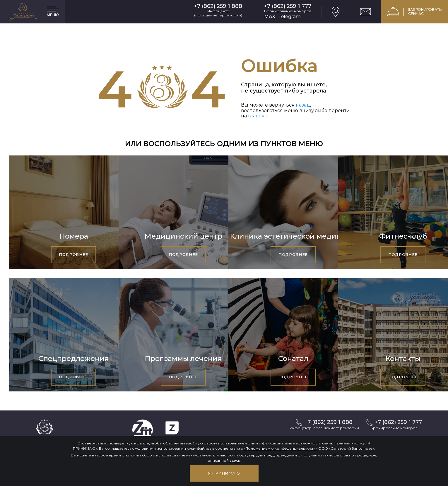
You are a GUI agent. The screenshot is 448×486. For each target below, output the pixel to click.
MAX (270, 17)
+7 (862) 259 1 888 (218, 6)
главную (258, 116)
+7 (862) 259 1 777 (288, 6)
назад (303, 105)
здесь (235, 460)
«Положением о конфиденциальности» (281, 448)
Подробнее (73, 254)
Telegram (289, 17)
